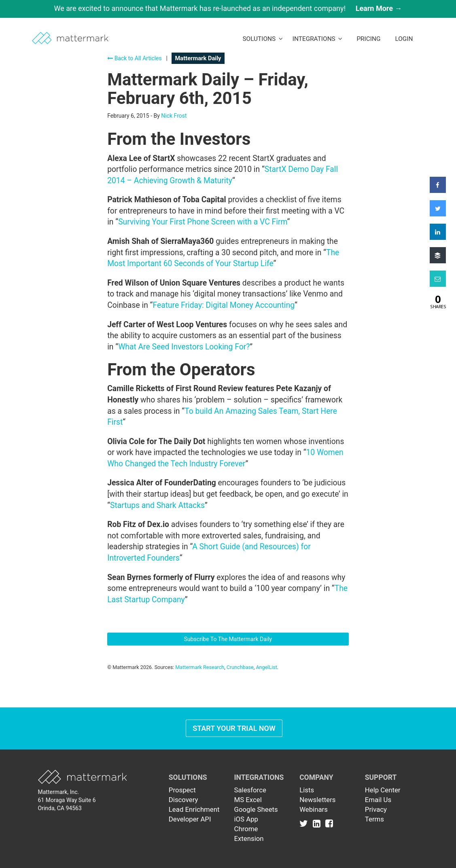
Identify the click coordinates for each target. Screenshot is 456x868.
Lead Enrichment (194, 809)
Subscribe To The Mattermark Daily (228, 639)
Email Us (378, 800)
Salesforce (250, 790)
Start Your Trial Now (234, 728)
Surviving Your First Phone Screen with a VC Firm (203, 222)
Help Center (383, 790)
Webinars (314, 809)
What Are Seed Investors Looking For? (184, 347)
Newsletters (317, 800)
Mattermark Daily (198, 58)
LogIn (404, 39)
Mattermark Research (200, 667)
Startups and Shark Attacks (157, 505)
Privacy (376, 809)
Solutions (262, 39)
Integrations (318, 39)
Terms (374, 819)
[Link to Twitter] (305, 823)
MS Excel (248, 800)
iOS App (246, 819)
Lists (307, 790)
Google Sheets (256, 809)
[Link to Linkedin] (318, 823)
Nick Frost (174, 116)
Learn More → (379, 8)
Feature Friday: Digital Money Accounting (224, 305)
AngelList (266, 667)
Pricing (368, 39)
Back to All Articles (135, 58)
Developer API (190, 819)
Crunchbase (240, 667)
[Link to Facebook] (329, 823)
